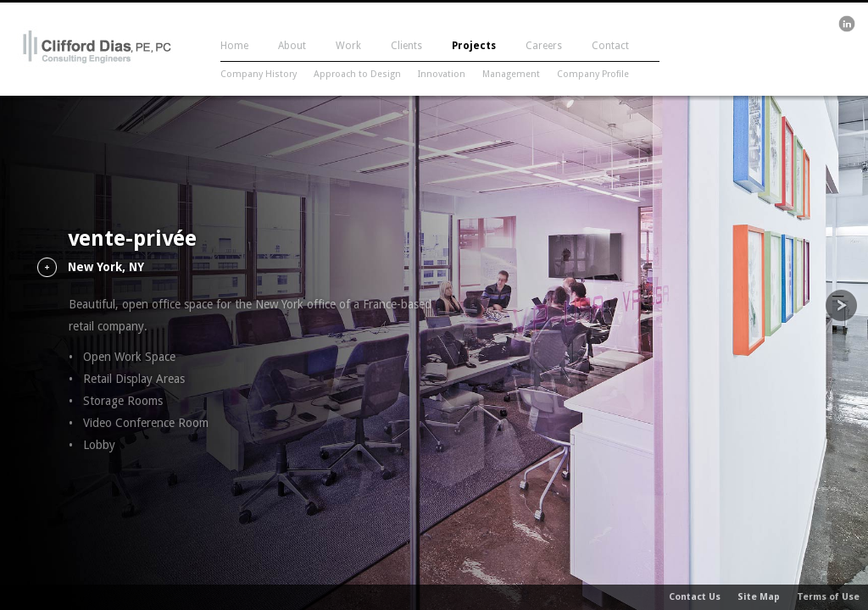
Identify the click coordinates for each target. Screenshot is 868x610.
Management (511, 74)
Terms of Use (828, 597)
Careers (544, 46)
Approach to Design (357, 74)
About (292, 46)
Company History (259, 74)
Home (234, 46)
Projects (474, 46)
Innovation (442, 74)
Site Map (759, 597)
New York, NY (106, 267)
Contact (610, 46)
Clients (406, 46)
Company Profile (593, 74)
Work (348, 46)
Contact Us (695, 597)
